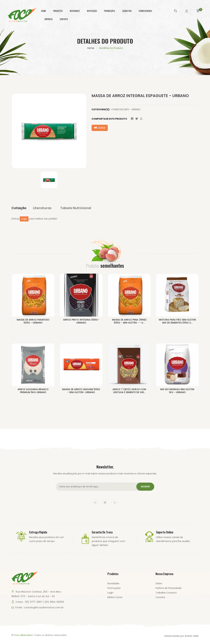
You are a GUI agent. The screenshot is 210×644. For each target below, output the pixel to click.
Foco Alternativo (23, 636)
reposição (92, 11)
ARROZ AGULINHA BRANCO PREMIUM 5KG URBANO (33, 392)
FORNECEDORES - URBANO (126, 109)
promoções (110, 11)
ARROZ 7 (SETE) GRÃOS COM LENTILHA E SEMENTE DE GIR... (129, 392)
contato (64, 19)
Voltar (100, 128)
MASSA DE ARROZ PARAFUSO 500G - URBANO (33, 322)
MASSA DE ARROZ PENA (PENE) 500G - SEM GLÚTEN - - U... (129, 322)
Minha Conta (115, 598)
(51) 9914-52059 (54, 603)
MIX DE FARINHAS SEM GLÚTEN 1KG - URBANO (177, 392)
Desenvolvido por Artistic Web (181, 637)
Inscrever (144, 488)
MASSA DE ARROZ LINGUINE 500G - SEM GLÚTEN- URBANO (81, 392)
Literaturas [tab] (44, 208)
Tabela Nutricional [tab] (78, 208)
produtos (58, 11)
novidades (75, 11)
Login (24, 219)
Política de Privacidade (168, 589)
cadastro (127, 11)
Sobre (159, 585)
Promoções (114, 589)
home (44, 11)
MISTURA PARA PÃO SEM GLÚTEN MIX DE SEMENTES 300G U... (177, 322)
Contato (160, 598)
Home (91, 48)
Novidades (113, 585)
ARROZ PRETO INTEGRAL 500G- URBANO (81, 322)
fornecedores (145, 11)
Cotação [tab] (19, 208)
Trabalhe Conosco (166, 594)
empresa (48, 19)
